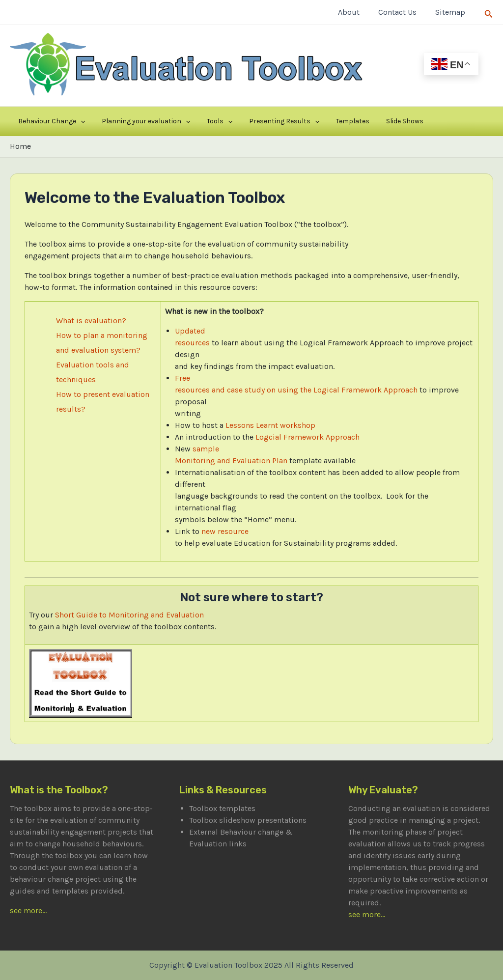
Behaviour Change (47, 121)
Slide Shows (353, 121)
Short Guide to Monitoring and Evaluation (129, 615)
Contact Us (402, 12)
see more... (28, 910)
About (356, 12)
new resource (225, 531)
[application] (76, 121)
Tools (196, 121)
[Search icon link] (489, 12)
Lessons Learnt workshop (270, 425)
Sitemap (452, 12)
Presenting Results (251, 121)
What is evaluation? (91, 321)
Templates (310, 121)
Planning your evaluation (132, 121)
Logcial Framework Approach (307, 437)
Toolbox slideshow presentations (248, 820)
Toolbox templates (222, 808)
